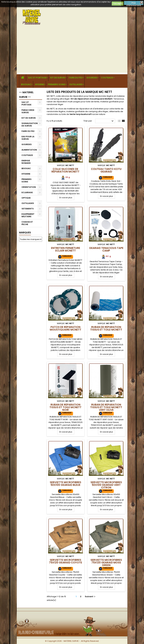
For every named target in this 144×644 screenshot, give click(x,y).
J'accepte (118, 3)
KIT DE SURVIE (58, 78)
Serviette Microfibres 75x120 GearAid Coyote (66, 561)
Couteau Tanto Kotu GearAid (106, 170)
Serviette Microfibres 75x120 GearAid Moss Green (106, 563)
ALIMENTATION (29, 150)
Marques (25, 233)
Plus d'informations (134, 3)
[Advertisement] (72, 51)
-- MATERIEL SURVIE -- (26, 95)
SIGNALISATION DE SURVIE (30, 125)
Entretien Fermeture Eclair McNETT (66, 249)
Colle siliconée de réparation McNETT (65, 170)
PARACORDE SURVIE (28, 111)
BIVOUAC (26, 84)
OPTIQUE (26, 198)
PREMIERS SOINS (57, 84)
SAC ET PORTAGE (37, 78)
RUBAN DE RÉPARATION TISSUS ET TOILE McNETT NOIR (65, 407)
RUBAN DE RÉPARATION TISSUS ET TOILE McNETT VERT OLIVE (106, 407)
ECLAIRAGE (27, 192)
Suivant (90, 596)
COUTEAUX (107, 78)
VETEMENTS (28, 209)
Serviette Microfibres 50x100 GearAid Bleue (65, 484)
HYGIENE (39, 84)
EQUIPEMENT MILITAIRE (28, 215)
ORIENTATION (29, 187)
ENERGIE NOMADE (26, 162)
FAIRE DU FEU (76, 78)
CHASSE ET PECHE (27, 223)
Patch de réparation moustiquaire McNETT (66, 328)
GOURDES (92, 78)
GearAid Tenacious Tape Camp (106, 249)
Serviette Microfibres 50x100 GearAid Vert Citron (106, 485)
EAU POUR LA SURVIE (28, 138)
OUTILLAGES (76, 84)
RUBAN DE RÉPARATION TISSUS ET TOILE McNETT (106, 328)
